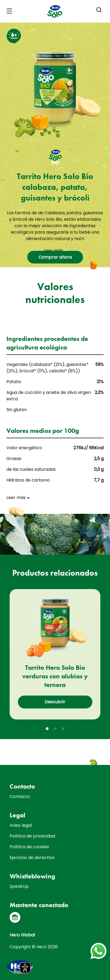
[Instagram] (15, 917)
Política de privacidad (32, 836)
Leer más (55, 250)
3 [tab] (63, 729)
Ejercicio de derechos (32, 858)
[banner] (55, 11)
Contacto (20, 797)
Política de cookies (29, 847)
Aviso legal (21, 825)
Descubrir (55, 702)
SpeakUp (19, 886)
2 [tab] (55, 729)
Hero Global (22, 935)
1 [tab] (47, 729)
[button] (99, 10)
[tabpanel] (55, 654)
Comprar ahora (55, 257)
